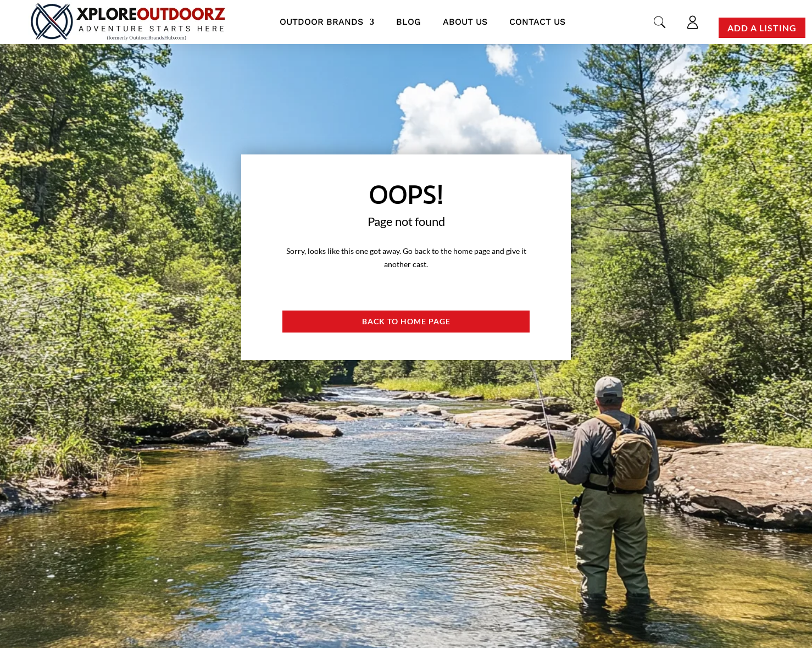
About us (465, 22)
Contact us (537, 22)
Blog (408, 22)
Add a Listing (762, 28)
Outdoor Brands (321, 22)
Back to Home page (406, 321)
